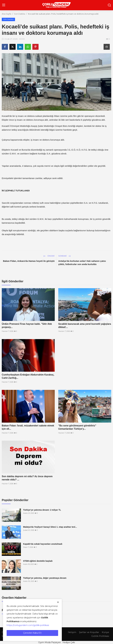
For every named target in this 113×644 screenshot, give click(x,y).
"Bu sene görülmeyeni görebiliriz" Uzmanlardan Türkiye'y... (77, 427)
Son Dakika (20, 14)
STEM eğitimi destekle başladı (38, 561)
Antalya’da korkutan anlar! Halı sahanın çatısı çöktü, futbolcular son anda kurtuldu (82, 263)
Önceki (49, 256)
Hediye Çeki (69, 642)
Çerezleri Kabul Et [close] (32, 633)
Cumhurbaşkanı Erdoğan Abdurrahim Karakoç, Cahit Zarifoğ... (28, 376)
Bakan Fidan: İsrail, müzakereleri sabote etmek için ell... (28, 427)
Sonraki (64, 256)
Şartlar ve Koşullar (89, 632)
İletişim (72, 632)
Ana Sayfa (6, 14)
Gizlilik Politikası (100, 636)
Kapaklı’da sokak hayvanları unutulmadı (43, 544)
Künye (105, 632)
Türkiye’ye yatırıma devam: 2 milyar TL (42, 510)
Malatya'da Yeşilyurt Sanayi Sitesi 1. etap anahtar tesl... (50, 527)
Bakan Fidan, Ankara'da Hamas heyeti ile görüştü (29, 261)
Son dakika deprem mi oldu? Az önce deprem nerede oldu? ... (27, 478)
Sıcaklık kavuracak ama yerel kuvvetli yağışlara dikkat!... (85, 326)
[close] (58, 602)
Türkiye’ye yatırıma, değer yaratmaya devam (45, 578)
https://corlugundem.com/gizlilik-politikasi (28, 625)
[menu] (4, 5)
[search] (109, 5)
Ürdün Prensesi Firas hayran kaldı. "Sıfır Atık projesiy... (27, 326)
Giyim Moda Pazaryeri (50, 642)
